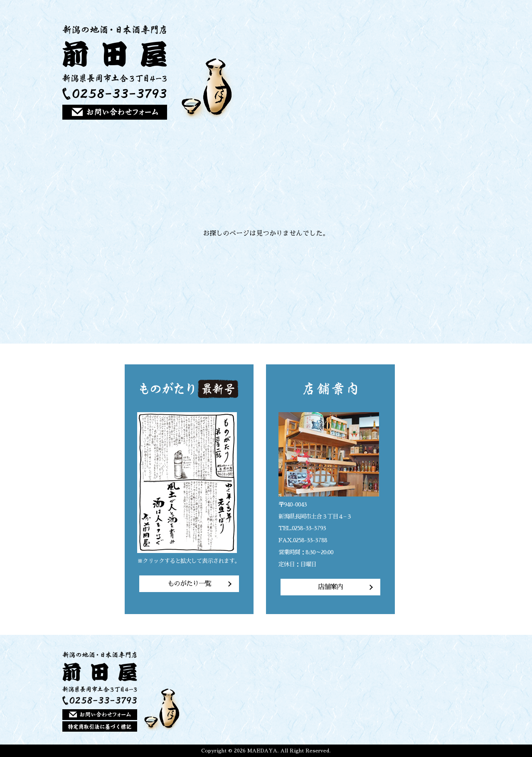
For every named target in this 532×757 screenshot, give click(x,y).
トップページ (310, 72)
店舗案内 (455, 72)
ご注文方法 (397, 72)
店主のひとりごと (425, 72)
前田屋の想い (339, 72)
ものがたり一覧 (189, 584)
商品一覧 (368, 72)
